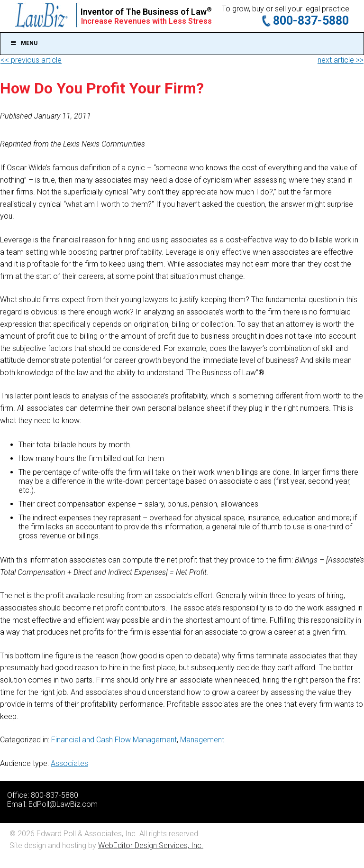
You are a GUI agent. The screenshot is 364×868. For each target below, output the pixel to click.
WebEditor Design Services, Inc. (151, 845)
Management (202, 740)
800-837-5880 (311, 21)
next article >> (341, 60)
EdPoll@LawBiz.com (63, 804)
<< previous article (31, 60)
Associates (69, 763)
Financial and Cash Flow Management (114, 740)
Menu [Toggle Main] (24, 43)
